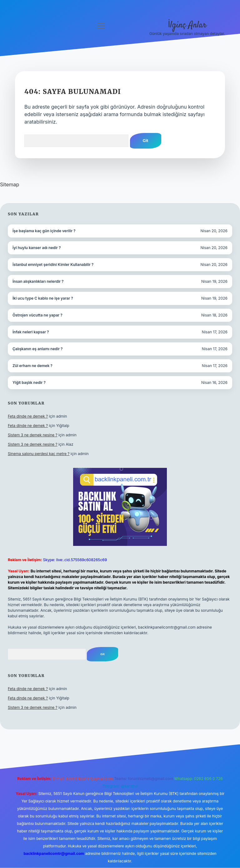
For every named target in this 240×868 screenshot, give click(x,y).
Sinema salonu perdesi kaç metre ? (39, 454)
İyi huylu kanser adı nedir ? (37, 248)
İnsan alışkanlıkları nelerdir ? (38, 281)
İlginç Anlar (187, 25)
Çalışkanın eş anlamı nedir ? (38, 349)
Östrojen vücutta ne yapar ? (37, 315)
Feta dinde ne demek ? (28, 416)
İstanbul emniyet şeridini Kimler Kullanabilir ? (53, 265)
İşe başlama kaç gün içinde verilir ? (44, 231)
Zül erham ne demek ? (32, 366)
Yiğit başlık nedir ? (29, 383)
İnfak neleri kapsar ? (31, 332)
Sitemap (10, 184)
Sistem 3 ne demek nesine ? (33, 435)
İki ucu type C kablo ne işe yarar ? (43, 298)
